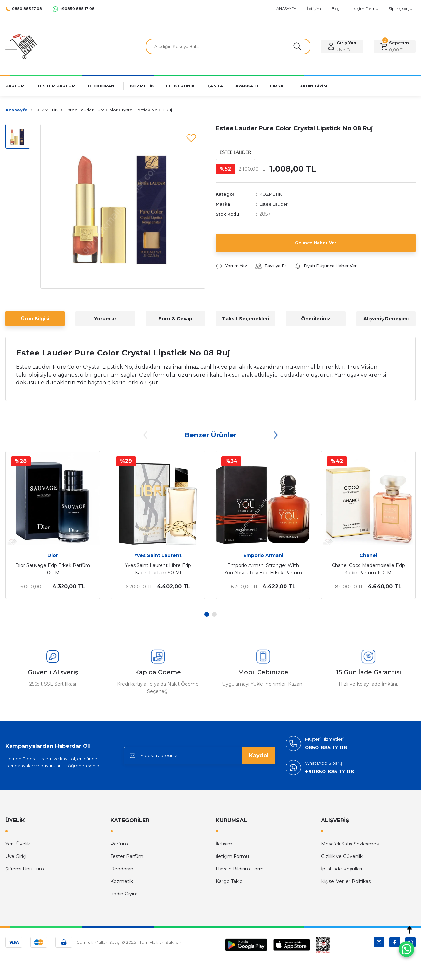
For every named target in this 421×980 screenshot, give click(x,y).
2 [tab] (214, 614)
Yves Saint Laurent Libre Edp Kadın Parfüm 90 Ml (158, 569)
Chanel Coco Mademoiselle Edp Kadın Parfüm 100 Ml (368, 569)
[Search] (228, 47)
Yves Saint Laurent (158, 555)
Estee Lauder (275, 206)
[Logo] (21, 46)
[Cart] (395, 47)
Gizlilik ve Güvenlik (342, 856)
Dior (53, 555)
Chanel (368, 555)
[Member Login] (342, 47)
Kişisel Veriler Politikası (346, 881)
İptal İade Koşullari (342, 869)
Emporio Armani (263, 555)
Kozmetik (122, 881)
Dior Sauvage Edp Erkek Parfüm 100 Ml (53, 569)
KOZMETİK (272, 196)
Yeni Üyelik (18, 844)
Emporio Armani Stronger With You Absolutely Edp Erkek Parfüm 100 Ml (263, 569)
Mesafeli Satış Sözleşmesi (350, 844)
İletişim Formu (232, 856)
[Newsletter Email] (199, 756)
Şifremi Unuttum (25, 869)
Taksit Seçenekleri (246, 319)
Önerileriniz (316, 319)
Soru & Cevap (175, 319)
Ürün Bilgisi (35, 319)
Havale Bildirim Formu (241, 869)
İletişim (224, 844)
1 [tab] (207, 614)
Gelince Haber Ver (316, 244)
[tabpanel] (53, 525)
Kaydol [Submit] (259, 756)
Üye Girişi (16, 856)
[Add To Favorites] (191, 138)
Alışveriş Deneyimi (386, 319)
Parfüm (119, 844)
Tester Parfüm (127, 856)
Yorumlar (105, 319)
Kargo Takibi (230, 881)
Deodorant (123, 869)
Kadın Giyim (124, 894)
